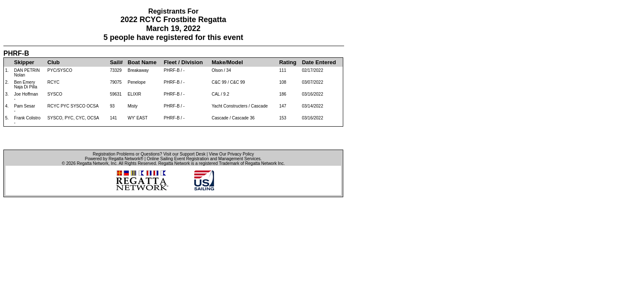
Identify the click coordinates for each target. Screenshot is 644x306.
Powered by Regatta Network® (114, 159)
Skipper (24, 62)
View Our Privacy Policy (232, 154)
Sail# (116, 62)
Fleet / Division (184, 62)
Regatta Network (93, 163)
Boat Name (142, 62)
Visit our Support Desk (184, 154)
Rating (288, 62)
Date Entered (319, 62)
